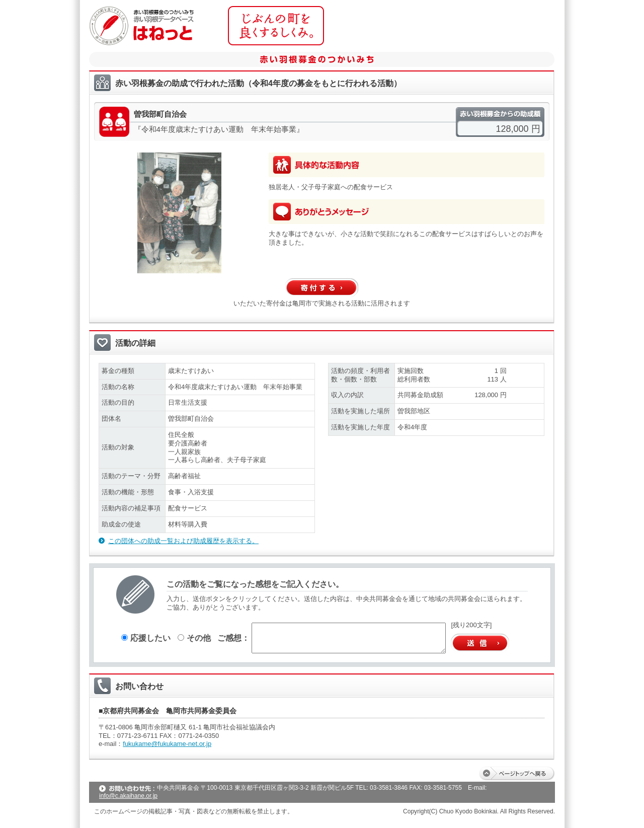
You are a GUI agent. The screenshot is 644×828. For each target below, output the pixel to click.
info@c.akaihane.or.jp (128, 796)
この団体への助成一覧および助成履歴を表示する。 (183, 541)
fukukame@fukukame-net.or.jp (167, 744)
